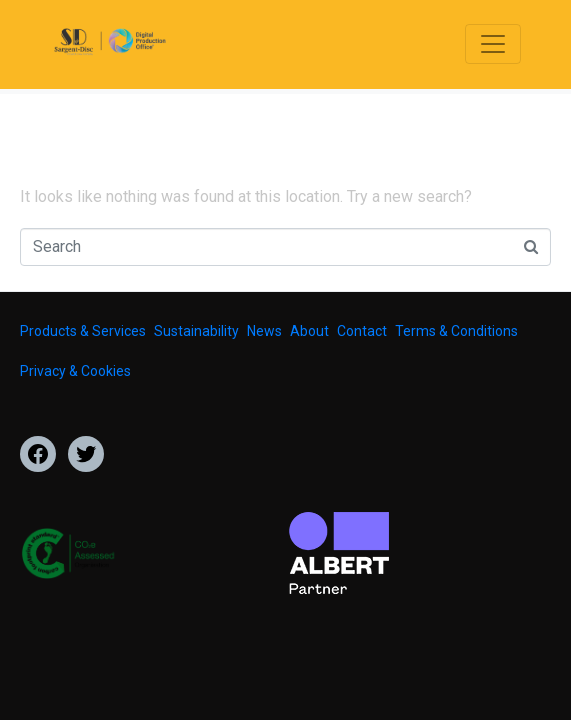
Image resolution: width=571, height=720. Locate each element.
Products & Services (83, 331)
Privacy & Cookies (75, 371)
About (309, 331)
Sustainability (196, 331)
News (264, 331)
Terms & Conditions (456, 331)
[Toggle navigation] (493, 44)
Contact (362, 331)
